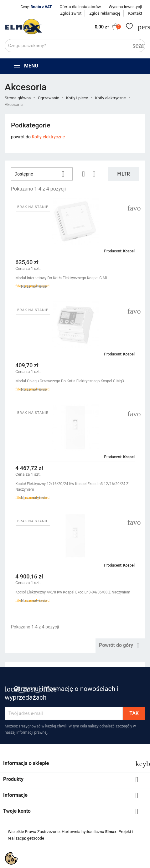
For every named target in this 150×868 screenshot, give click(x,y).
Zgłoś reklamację (105, 13)
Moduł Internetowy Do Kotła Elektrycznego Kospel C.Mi (61, 278)
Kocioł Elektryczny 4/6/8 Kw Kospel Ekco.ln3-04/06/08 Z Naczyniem (73, 592)
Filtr (124, 174)
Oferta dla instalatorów (80, 7)
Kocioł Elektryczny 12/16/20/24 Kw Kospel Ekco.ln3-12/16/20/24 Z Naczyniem (72, 487)
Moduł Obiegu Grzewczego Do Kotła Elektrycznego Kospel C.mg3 (70, 381)
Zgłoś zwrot (71, 13)
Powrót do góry (120, 646)
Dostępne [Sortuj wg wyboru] (42, 174)
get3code (36, 838)
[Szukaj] (75, 46)
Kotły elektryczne (48, 137)
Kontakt (135, 13)
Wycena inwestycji (125, 7)
